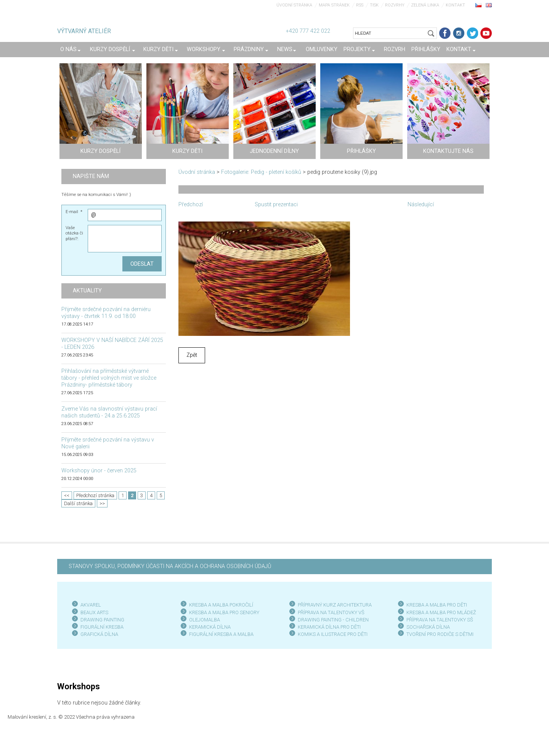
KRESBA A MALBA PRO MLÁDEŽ (441, 612)
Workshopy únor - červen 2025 (99, 471)
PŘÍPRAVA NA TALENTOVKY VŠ (331, 612)
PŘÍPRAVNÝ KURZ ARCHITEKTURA (335, 605)
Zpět (192, 355)
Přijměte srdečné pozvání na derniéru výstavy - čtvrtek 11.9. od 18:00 (106, 313)
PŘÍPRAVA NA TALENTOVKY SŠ (440, 620)
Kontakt (455, 5)
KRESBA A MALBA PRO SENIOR (223, 612)
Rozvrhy (395, 5)
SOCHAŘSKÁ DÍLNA (428, 627)
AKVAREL (91, 605)
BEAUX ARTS (94, 612)
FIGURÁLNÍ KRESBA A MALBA (221, 634)
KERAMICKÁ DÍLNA (210, 627)
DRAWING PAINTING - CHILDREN (333, 620)
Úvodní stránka (294, 5)
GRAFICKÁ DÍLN (98, 634)
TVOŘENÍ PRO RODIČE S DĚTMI (440, 634)
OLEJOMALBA (205, 620)
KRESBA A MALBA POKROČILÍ (221, 605)
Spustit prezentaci (276, 205)
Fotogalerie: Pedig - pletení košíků (261, 172)
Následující (421, 205)
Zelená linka (425, 5)
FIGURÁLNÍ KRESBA (102, 627)
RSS (360, 5)
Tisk (374, 5)
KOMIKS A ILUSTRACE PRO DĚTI (333, 634)
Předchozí (191, 205)
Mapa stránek (334, 5)
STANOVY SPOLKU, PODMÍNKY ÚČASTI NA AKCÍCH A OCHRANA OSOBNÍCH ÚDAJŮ (170, 566)
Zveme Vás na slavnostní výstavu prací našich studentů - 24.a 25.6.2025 (109, 412)
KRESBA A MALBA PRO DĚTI (437, 605)
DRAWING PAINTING (102, 620)
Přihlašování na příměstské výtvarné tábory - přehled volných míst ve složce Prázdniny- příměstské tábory (109, 378)
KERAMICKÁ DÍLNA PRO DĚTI (329, 627)
